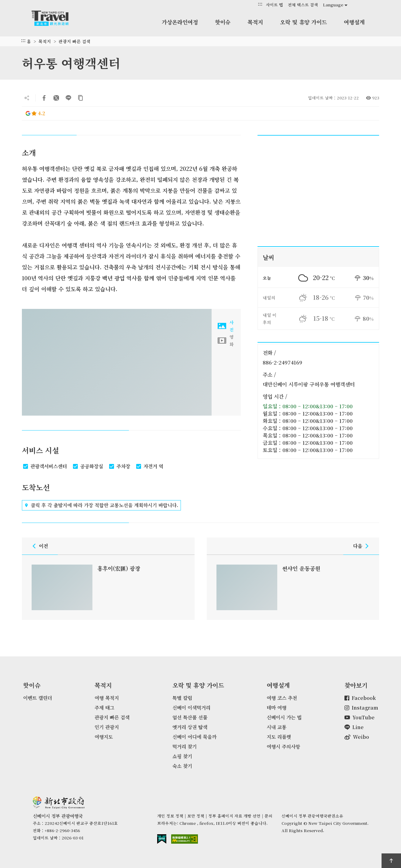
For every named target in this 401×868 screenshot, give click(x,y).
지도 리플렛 (279, 737)
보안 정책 (196, 816)
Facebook (360, 698)
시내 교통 (277, 727)
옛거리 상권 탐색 (190, 727)
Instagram (361, 708)
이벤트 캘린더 (38, 698)
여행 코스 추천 (282, 698)
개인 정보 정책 (170, 816)
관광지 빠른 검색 (74, 41)
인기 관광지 (107, 727)
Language (333, 5)
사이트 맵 (275, 5)
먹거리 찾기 (185, 747)
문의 (268, 816)
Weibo (357, 737)
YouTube (360, 717)
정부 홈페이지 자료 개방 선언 (234, 816)
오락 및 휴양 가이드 (303, 22)
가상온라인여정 (180, 22)
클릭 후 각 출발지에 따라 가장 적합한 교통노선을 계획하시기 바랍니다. (101, 505)
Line (354, 727)
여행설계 (354, 22)
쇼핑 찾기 (182, 756)
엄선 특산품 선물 (190, 717)
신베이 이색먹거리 (191, 708)
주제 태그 (104, 708)
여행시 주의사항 (283, 747)
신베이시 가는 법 (284, 717)
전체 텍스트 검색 (303, 5)
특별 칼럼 (182, 698)
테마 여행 (277, 708)
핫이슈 (223, 22)
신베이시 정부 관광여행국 (56, 18)
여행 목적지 (107, 698)
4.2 (35, 113)
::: (260, 4)
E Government (162, 839)
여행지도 (104, 737)
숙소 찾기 (182, 766)
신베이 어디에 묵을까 (194, 737)
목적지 (255, 22)
